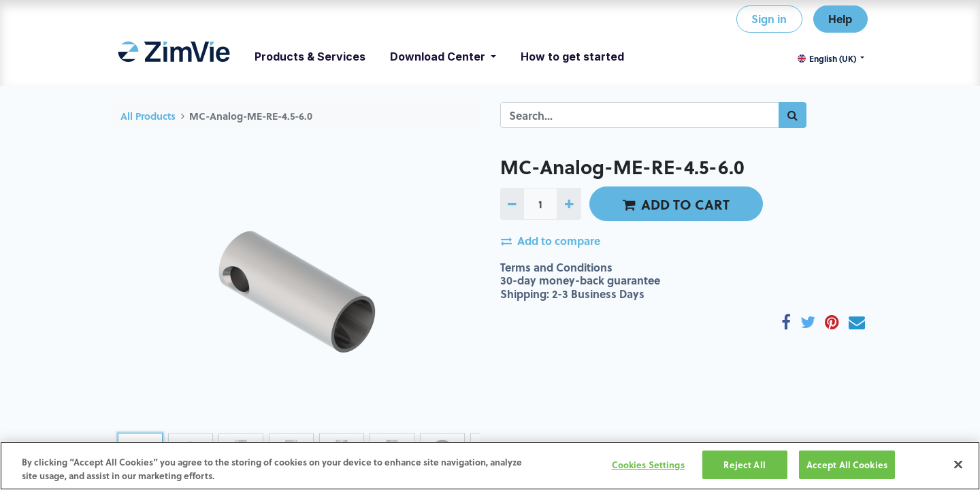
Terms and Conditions (556, 267)
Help (840, 19)
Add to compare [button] (551, 241)
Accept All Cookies (847, 464)
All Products (148, 116)
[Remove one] (512, 203)
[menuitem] (174, 56)
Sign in (769, 19)
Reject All (744, 464)
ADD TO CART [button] (676, 204)
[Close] (958, 464)
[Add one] (569, 203)
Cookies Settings (648, 464)
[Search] (793, 115)
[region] (490, 466)
